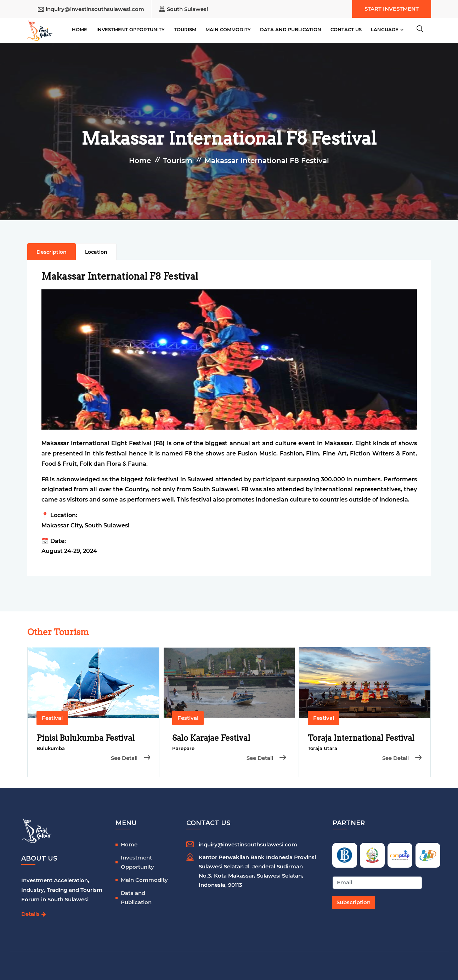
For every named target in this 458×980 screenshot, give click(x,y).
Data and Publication (291, 29)
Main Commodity (228, 29)
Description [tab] (52, 252)
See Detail (131, 758)
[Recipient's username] (377, 883)
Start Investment (392, 9)
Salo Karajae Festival (211, 738)
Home (80, 29)
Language (385, 29)
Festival (52, 718)
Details (34, 914)
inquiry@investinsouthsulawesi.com (95, 9)
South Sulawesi (187, 9)
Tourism (185, 29)
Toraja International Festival (361, 738)
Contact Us (346, 29)
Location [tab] (96, 252)
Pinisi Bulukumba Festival (86, 738)
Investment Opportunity (131, 29)
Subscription (354, 902)
